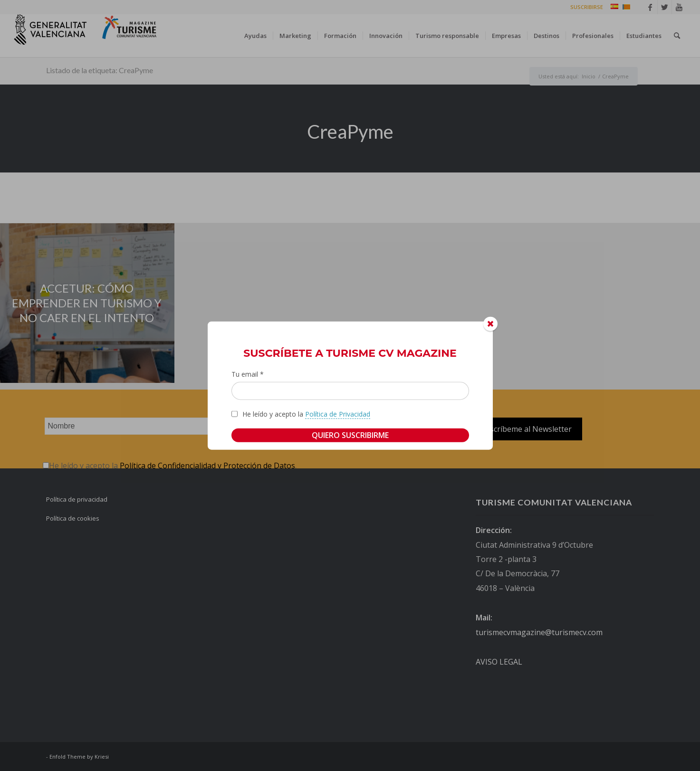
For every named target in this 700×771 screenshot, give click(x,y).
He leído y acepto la (306, 414)
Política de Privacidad (338, 414)
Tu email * (248, 374)
